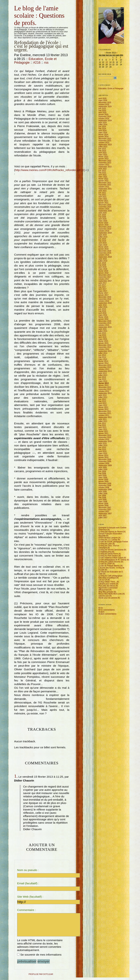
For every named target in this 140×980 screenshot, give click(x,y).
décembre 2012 (105, 387)
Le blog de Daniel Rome (108, 554)
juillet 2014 (103, 353)
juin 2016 (102, 309)
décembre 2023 (105, 139)
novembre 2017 (105, 277)
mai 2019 (102, 241)
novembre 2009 (105, 461)
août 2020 (103, 213)
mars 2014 (103, 359)
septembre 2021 (105, 189)
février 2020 (103, 223)
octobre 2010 (104, 439)
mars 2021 (103, 199)
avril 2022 (102, 175)
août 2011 (103, 419)
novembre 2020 (105, 207)
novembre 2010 (105, 437)
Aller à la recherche (32, 4)
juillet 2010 (103, 445)
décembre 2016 (105, 297)
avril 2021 (102, 197)
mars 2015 (103, 339)
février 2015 (103, 341)
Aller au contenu (14, 4)
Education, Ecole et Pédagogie (111, 89)
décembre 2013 (105, 365)
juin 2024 (102, 127)
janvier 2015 (103, 343)
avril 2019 (102, 243)
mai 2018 (102, 265)
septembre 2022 (105, 167)
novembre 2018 (105, 253)
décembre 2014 (105, 345)
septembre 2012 (105, 393)
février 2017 (103, 293)
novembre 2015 (105, 323)
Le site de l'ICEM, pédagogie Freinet (113, 542)
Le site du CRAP (105, 564)
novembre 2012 (105, 389)
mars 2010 (103, 453)
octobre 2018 (104, 255)
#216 (37, 63)
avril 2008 (102, 500)
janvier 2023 (103, 159)
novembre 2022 (105, 163)
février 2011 (103, 431)
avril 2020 (102, 219)
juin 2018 (102, 263)
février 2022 (103, 179)
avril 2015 (102, 337)
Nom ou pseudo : (28, 870)
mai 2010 (102, 449)
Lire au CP (103, 580)
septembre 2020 (105, 211)
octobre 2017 (104, 279)
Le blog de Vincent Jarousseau (111, 550)
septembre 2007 (105, 514)
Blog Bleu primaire (106, 592)
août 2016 (103, 305)
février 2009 (103, 480)
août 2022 (103, 169)
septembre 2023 (105, 145)
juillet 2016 (103, 307)
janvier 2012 (103, 409)
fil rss (101, 608)
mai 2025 (102, 111)
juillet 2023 (103, 147)
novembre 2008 (105, 486)
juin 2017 (102, 285)
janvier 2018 (103, 273)
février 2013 (104, 383)
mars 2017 (103, 291)
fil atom (101, 612)
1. (16, 776)
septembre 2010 (105, 441)
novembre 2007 (105, 510)
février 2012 (103, 407)
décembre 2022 (105, 161)
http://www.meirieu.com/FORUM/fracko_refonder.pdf (48, 170)
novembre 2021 (105, 185)
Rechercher (105, 74)
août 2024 (103, 123)
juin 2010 (102, 447)
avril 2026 (102, 99)
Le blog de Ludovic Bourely (109, 562)
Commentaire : (26, 910)
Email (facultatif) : (28, 883)
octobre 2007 (104, 512)
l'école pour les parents (108, 598)
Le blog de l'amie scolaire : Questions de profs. (39, 16)
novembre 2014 (105, 347)
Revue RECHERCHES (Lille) (110, 594)
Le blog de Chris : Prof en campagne (109, 547)
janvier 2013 (103, 385)
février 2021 (103, 201)
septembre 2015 (105, 327)
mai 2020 (102, 217)
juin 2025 (102, 109)
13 (107, 62)
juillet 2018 (103, 261)
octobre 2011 (104, 415)
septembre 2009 (105, 465)
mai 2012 (102, 401)
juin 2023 (102, 149)
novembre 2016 (105, 299)
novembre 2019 (105, 229)
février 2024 (103, 135)
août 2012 (103, 395)
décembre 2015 (105, 321)
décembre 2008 (105, 484)
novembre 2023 (105, 141)
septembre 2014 (105, 351)
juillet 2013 (103, 375)
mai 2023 (102, 151)
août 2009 (103, 467)
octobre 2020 (104, 209)
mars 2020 (103, 221)
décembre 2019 (105, 227)
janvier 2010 (103, 457)
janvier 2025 (103, 115)
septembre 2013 (105, 371)
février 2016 (103, 317)
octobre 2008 (104, 488)
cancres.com (104, 596)
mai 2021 (102, 195)
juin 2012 (102, 399)
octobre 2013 (104, 369)
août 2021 (103, 191)
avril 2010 (102, 451)
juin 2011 (102, 423)
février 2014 (103, 361)
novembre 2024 (105, 117)
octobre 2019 (104, 231)
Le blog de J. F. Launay (108, 540)
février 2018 (103, 271)
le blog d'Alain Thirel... (107, 582)
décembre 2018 (105, 251)
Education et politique (107, 578)
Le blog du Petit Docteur (108, 556)
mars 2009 (103, 478)
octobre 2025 (104, 105)
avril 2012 (102, 403)
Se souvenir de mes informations (41, 957)
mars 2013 (103, 381)
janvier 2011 (103, 433)
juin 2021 (102, 193)
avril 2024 (102, 131)
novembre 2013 (105, 367)
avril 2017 (102, 289)
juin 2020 (102, 215)
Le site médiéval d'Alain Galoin (111, 558)
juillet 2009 (103, 469)
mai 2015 (102, 335)
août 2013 (103, 373)
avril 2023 (102, 153)
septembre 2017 (105, 281)
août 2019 (103, 235)
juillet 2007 (103, 518)
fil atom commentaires (107, 614)
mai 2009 (102, 474)
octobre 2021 (104, 187)
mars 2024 (103, 133)
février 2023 (103, 157)
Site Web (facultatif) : (30, 897)
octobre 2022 (104, 165)
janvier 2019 (103, 249)
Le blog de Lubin (105, 544)
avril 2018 (102, 267)
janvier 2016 (103, 319)
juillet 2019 (103, 237)
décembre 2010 (105, 435)
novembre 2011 (105, 413)
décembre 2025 (105, 103)
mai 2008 (102, 498)
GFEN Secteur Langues (108, 538)
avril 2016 (102, 313)
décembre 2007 (105, 508)
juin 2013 (102, 377)
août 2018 (103, 259)
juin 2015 (102, 333)
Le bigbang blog (105, 552)
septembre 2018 (105, 257)
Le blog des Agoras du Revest (111, 532)
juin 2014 (102, 355)
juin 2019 (102, 239)
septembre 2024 (105, 121)
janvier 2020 (103, 225)
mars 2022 (103, 177)
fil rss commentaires (107, 610)
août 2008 (103, 492)
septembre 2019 (105, 233)
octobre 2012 (104, 391)
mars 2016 (103, 315)
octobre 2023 (104, 143)
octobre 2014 (104, 349)
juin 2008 (102, 496)
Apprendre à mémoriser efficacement (108, 589)
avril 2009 (102, 476)
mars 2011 (103, 429)
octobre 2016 (104, 301)
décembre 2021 (105, 183)
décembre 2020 (105, 205)
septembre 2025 (105, 107)
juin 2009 (102, 471)
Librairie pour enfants (107, 584)
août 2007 (103, 516)
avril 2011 (102, 427)
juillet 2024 (103, 125)
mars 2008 (103, 502)
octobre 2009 (104, 463)
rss (46, 63)
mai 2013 (102, 379)
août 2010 (103, 443)
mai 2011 (102, 425)
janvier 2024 (103, 137)
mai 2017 (102, 287)
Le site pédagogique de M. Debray (112, 560)
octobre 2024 (104, 119)
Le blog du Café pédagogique (110, 576)
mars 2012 (103, 405)
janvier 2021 (103, 203)
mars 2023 (103, 155)
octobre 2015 (104, 325)
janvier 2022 (103, 181)
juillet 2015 (103, 331)
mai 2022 (102, 173)
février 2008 (103, 504)
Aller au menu (23, 4)
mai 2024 (102, 129)
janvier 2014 (103, 363)
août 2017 (103, 283)
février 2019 (103, 247)
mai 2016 (102, 311)
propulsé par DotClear (41, 977)
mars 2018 (103, 269)
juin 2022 (102, 171)
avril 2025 (102, 113)
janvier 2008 (103, 506)
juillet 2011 (103, 421)
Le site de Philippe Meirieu (109, 566)
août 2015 (103, 329)
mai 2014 (102, 357)
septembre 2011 (105, 417)
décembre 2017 (105, 275)
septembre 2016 (105, 303)
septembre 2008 (105, 490)
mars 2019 (103, 245)
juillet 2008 (103, 494)
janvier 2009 (103, 482)
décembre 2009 (105, 459)
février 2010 (103, 455)
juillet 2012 (103, 397)
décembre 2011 (105, 411)
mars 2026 (103, 101)
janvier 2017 (103, 295)
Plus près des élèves (107, 586)
